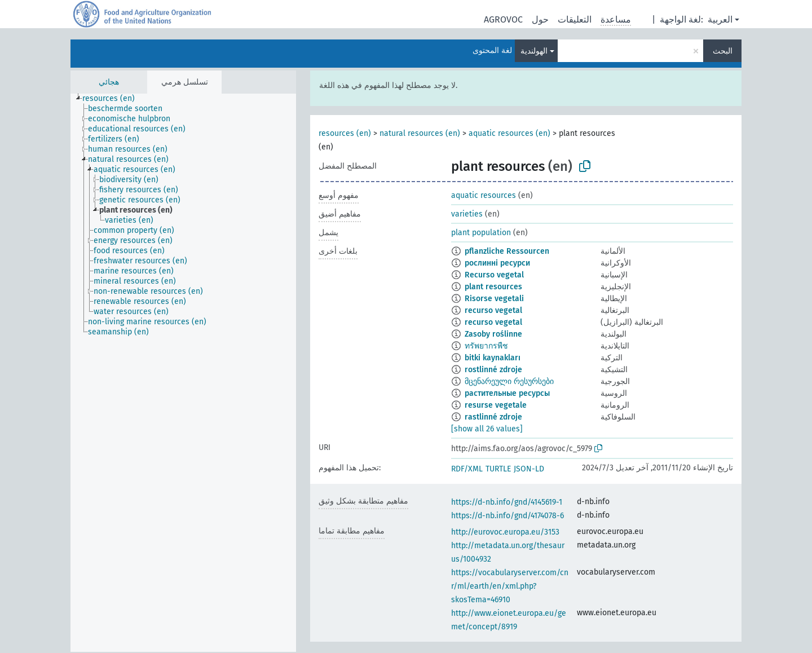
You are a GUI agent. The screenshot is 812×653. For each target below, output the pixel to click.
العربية (720, 19)
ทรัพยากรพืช (486, 346)
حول (540, 19)
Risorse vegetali (494, 299)
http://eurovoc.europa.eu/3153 (505, 532)
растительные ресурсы (507, 393)
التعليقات (575, 19)
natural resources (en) (420, 133)
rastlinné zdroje (493, 417)
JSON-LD (529, 469)
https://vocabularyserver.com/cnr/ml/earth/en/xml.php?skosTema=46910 (510, 586)
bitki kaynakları (493, 358)
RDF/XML (467, 469)
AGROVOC (503, 19)
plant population (481, 233)
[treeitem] (113, 99)
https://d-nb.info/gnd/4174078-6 (507, 516)
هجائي (109, 82)
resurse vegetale (496, 405)
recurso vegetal (493, 310)
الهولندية (534, 51)
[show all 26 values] (487, 429)
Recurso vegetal (494, 275)
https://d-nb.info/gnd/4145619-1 (507, 502)
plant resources (493, 287)
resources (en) (345, 133)
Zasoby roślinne (493, 334)
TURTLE (498, 469)
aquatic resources (484, 195)
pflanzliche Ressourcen (507, 251)
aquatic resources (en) (509, 133)
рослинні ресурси (497, 263)
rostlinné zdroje (493, 370)
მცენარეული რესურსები (509, 381)
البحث (723, 51)
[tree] (183, 373)
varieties (467, 214)
